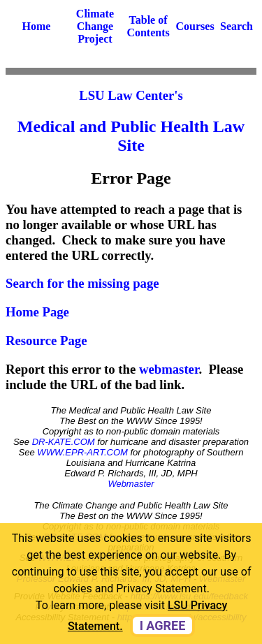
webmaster (169, 369)
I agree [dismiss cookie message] (163, 625)
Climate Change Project (95, 26)
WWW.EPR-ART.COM (82, 452)
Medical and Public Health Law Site (131, 136)
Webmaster (131, 484)
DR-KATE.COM (64, 442)
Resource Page (46, 341)
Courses (195, 26)
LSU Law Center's (131, 95)
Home (37, 26)
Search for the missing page (82, 283)
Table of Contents (148, 26)
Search (236, 26)
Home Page (37, 312)
